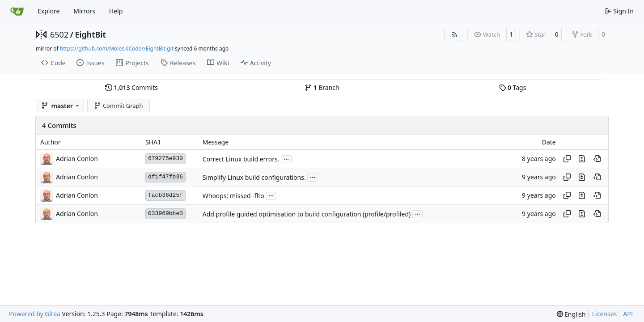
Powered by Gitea (35, 314)
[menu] (571, 314)
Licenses (605, 314)
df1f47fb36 (165, 177)
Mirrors (84, 11)
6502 (59, 34)
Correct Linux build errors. (241, 159)
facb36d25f (165, 195)
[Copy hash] (567, 159)
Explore (49, 11)
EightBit (90, 34)
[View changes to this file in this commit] (582, 159)
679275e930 (165, 159)
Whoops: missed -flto (233, 196)
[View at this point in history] (597, 159)
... (286, 158)
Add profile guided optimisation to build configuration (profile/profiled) (307, 214)
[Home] (17, 11)
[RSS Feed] (454, 34)
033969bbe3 (165, 214)
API (628, 314)
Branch (322, 87)
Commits (131, 87)
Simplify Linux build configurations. (254, 177)
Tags (513, 87)
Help (116, 11)
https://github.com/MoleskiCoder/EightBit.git (117, 49)
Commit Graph (118, 106)
